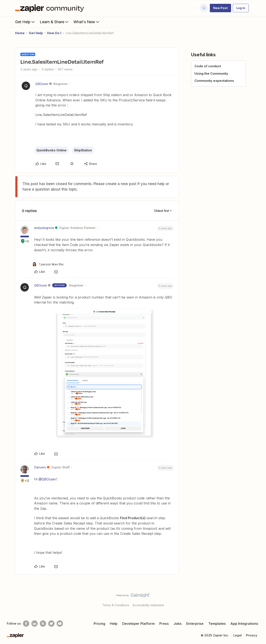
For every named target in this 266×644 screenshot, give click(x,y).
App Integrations (244, 624)
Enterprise (195, 624)
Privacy (252, 635)
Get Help (25, 22)
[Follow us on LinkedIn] (35, 624)
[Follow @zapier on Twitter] (51, 624)
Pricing (99, 624)
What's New (87, 22)
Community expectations (214, 81)
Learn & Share (55, 22)
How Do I (54, 33)
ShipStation (83, 150)
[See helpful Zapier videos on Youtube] (60, 624)
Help (114, 624)
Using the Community (211, 73)
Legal (237, 635)
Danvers (40, 467)
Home (20, 33)
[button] (220, 8)
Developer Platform (138, 624)
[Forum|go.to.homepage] (51, 8)
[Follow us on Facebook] (26, 624)
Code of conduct (208, 66)
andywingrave (44, 228)
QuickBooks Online (51, 150)
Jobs (178, 624)
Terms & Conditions (116, 605)
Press (164, 624)
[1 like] (48, 264)
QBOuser (42, 84)
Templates (217, 624)
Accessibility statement (148, 605)
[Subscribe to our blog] (43, 624)
